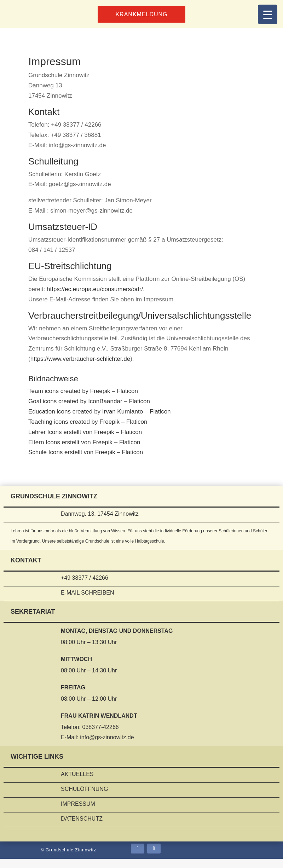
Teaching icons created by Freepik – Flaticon (88, 431)
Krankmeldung (142, 14)
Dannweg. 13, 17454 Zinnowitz (99, 523)
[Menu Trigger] (268, 14)
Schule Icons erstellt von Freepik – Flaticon (86, 461)
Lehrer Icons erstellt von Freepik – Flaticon (85, 441)
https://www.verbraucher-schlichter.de (80, 368)
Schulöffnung (84, 798)
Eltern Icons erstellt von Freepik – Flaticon (84, 452)
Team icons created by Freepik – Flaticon (83, 400)
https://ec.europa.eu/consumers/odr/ (95, 289)
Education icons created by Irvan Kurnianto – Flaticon (100, 421)
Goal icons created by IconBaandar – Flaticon (89, 410)
